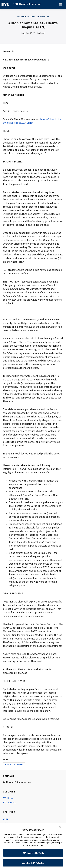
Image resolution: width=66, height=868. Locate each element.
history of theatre (14, 765)
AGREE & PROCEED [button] (33, 863)
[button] (60, 827)
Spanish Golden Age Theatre (33, 17)
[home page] (5, 5)
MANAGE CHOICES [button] (33, 853)
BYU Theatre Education (27, 4)
